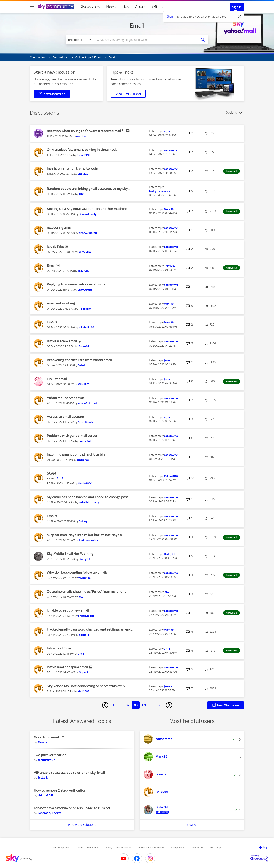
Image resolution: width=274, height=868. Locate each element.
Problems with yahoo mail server (72, 436)
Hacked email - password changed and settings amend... (90, 629)
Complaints (178, 848)
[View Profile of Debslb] (82, 365)
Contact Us (197, 848)
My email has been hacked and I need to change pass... (89, 497)
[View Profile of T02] (81, 194)
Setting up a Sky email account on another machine (87, 209)
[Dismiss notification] (239, 17)
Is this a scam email (62, 341)
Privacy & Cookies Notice (118, 848)
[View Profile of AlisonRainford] (87, 403)
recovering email (60, 228)
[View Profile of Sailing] (83, 521)
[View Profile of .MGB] (81, 597)
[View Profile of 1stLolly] (43, 778)
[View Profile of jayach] (168, 131)
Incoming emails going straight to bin (76, 454)
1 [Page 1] (114, 705)
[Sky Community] (56, 7)
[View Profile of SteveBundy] (86, 422)
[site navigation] (32, 7)
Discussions (90, 7)
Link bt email (57, 379)
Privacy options (61, 848)
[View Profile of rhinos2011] (46, 795)
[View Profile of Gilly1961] (84, 384)
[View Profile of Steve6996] (84, 155)
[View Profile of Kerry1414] (85, 252)
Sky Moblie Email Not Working (70, 554)
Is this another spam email (68, 667)
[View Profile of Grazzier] (44, 742)
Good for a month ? (49, 737)
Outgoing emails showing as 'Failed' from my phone (87, 591)
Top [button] (266, 847)
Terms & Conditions (87, 848)
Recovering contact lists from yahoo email (79, 360)
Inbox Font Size (59, 648)
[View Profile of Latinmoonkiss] (88, 540)
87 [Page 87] (128, 705)
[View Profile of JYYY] (81, 654)
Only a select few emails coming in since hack (82, 150)
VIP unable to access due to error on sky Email (69, 773)
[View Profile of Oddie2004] (85, 484)
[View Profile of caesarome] (171, 150)
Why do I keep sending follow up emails (77, 572)
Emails (52, 322)
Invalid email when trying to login (73, 168)
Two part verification (50, 755)
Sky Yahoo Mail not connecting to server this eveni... (87, 686)
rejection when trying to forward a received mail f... (86, 131)
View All (192, 825)
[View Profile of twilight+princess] (160, 191)
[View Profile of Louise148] (85, 441)
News (111, 7)
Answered (232, 171)
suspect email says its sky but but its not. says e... (85, 535)
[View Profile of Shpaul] (84, 672)
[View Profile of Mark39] (169, 209)
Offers (157, 7)
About (141, 7)
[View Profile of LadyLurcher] (86, 290)
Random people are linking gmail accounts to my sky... (89, 189)
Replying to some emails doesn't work (76, 284)
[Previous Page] (105, 705)
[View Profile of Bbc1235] (83, 174)
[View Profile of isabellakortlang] (89, 502)
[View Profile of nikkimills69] (87, 328)
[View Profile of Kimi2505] (84, 691)
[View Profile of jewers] (168, 686)
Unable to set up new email (68, 610)
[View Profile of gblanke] (84, 635)
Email (137, 25)
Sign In (237, 7)
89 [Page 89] (144, 705)
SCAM (51, 473)
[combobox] (145, 40)
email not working (61, 303)
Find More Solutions (82, 825)
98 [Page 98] (159, 705)
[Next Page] (169, 705)
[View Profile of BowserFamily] (88, 214)
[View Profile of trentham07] (46, 760)
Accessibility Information (151, 848)
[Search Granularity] (80, 40)
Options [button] (231, 112)
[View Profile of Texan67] (84, 347)
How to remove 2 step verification (60, 790)
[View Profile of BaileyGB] (84, 559)
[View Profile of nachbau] (82, 136)
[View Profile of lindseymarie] (86, 616)
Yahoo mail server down (65, 398)
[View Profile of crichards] (83, 460)
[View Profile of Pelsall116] (85, 309)
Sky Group (215, 848)
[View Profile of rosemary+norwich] (51, 813)
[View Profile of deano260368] (88, 233)
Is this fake (56, 247)
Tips (125, 7)
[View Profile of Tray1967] (84, 271)
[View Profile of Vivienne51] (85, 578)
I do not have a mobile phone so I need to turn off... (73, 808)
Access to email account (66, 417)
